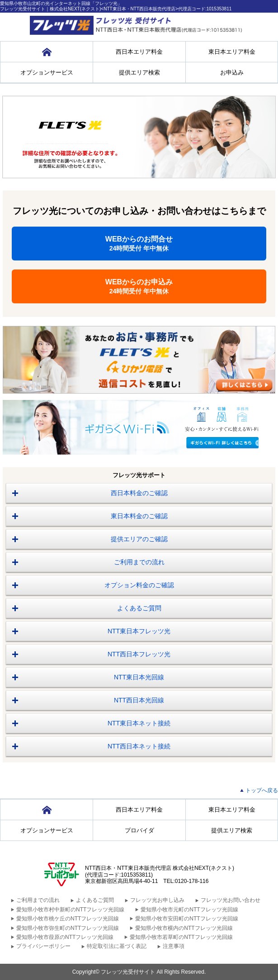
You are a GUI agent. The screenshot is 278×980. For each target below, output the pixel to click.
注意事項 (174, 946)
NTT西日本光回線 (139, 700)
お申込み (232, 72)
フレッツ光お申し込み (157, 900)
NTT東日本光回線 (139, 677)
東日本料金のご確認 (139, 516)
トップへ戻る (262, 790)
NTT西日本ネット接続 (139, 746)
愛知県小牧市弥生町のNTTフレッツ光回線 (68, 928)
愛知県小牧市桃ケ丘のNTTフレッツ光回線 (68, 919)
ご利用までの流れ (139, 562)
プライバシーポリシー (43, 946)
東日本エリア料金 (232, 52)
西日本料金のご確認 (139, 493)
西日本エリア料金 (139, 52)
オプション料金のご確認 (139, 585)
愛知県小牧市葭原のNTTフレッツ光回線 (65, 937)
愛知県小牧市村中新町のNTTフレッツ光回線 (70, 910)
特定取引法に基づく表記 (117, 946)
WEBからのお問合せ (139, 244)
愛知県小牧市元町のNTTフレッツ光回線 (189, 910)
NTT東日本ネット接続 (139, 723)
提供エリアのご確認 (139, 539)
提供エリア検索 (139, 72)
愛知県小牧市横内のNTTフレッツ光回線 (184, 928)
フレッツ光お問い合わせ (231, 900)
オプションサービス (47, 72)
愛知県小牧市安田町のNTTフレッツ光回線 (186, 919)
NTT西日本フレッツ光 (139, 654)
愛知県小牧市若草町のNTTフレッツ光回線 (181, 937)
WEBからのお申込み (139, 286)
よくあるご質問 (139, 608)
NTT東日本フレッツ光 (139, 631)
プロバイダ (139, 830)
